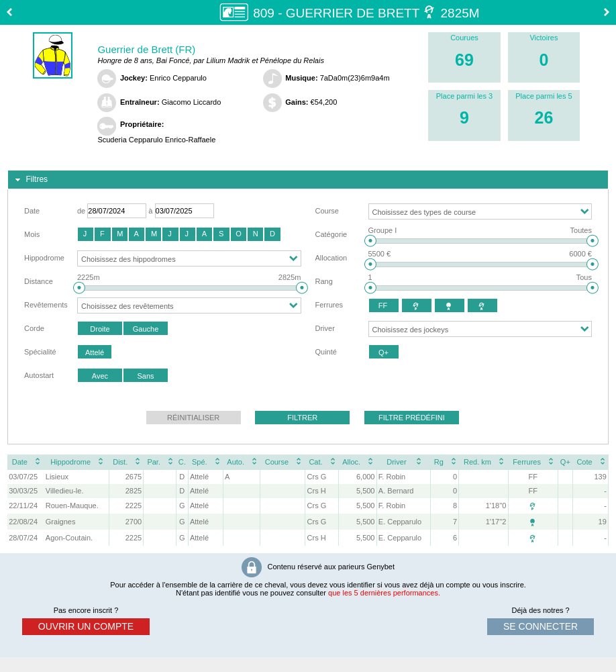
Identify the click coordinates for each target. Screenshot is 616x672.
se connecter (541, 626)
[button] (86, 234)
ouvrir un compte (86, 626)
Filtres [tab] (30, 180)
